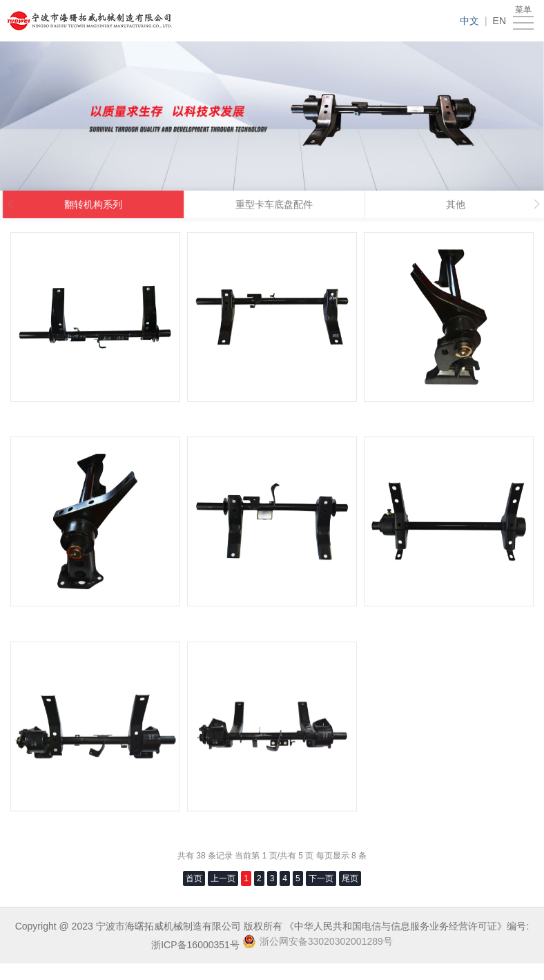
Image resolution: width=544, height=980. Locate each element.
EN (499, 21)
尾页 (350, 878)
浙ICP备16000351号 (195, 945)
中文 (469, 21)
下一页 (321, 878)
